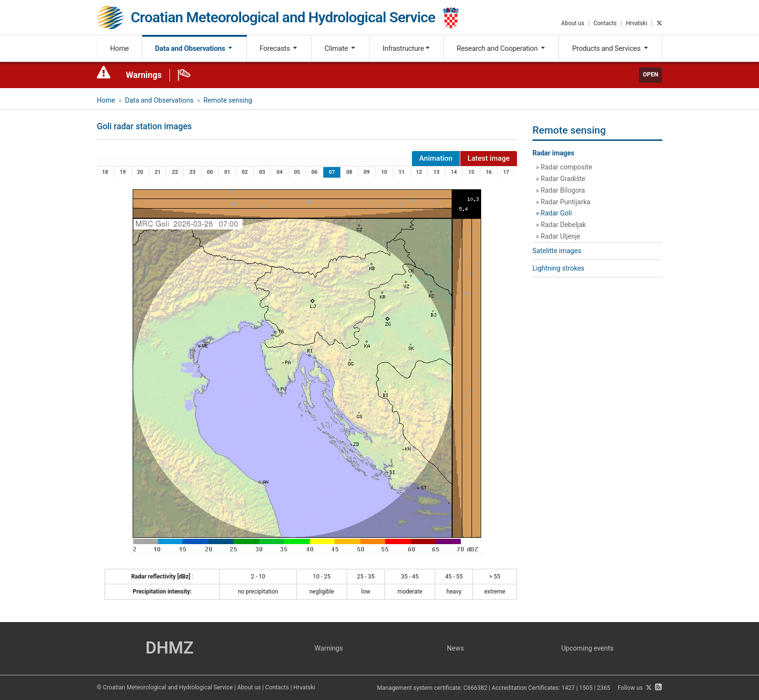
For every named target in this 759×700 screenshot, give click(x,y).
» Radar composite (564, 167)
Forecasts (279, 48)
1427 (568, 688)
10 (384, 172)
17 (506, 172)
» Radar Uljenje (558, 236)
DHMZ (169, 648)
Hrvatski (637, 23)
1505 (586, 688)
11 (402, 172)
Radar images (554, 153)
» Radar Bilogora (560, 190)
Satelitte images (557, 251)
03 (262, 172)
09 (367, 172)
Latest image (489, 158)
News (455, 648)
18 (105, 172)
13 (436, 172)
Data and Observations (194, 48)
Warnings (144, 75)
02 (245, 172)
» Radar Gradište (561, 179)
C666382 (475, 688)
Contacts (605, 23)
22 (175, 172)
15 (471, 172)
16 (489, 172)
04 (280, 172)
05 (297, 172)
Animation (436, 158)
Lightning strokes (558, 268)
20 (140, 172)
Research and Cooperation (501, 48)
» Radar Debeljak (561, 225)
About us (573, 23)
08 (349, 172)
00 (210, 172)
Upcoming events (588, 648)
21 (158, 172)
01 (227, 172)
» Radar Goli (554, 213)
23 (192, 172)
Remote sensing (228, 100)
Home (120, 48)
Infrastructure (406, 48)
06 (314, 172)
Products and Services (611, 48)
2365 (604, 688)
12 (419, 172)
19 (123, 172)
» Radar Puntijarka (563, 202)
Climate (340, 48)
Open (651, 75)
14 (454, 172)
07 (332, 172)
